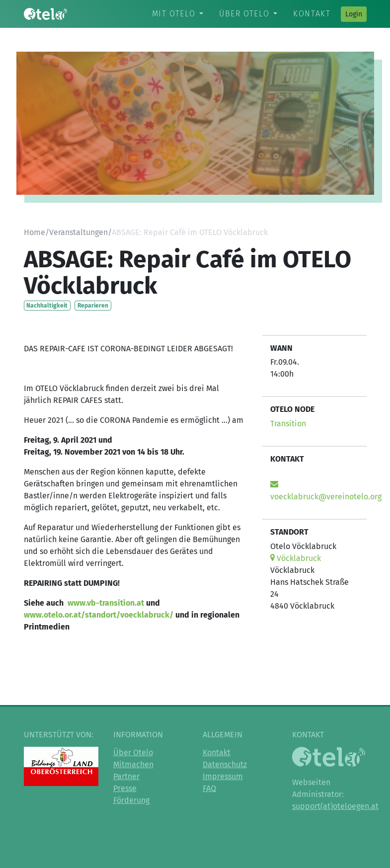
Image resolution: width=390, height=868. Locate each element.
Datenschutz (225, 764)
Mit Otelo (174, 14)
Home (35, 232)
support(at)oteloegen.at (335, 806)
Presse (125, 788)
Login (354, 14)
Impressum (223, 776)
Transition (288, 424)
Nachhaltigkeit (47, 306)
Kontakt (312, 14)
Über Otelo (244, 14)
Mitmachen (133, 764)
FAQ (209, 788)
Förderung (131, 800)
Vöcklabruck (296, 558)
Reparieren (93, 306)
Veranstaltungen (78, 232)
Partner (126, 776)
